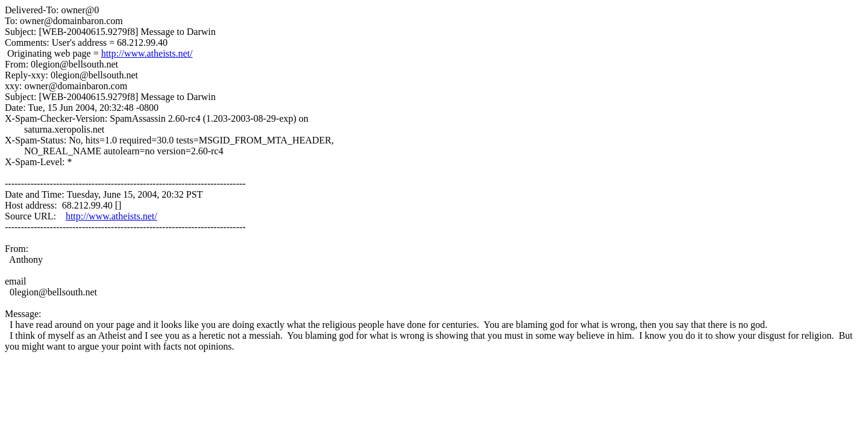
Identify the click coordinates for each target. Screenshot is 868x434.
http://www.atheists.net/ (147, 53)
